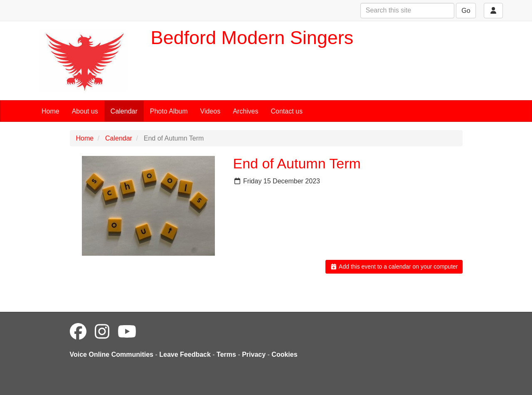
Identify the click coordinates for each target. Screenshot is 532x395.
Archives (245, 111)
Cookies (284, 354)
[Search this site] (407, 11)
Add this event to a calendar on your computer (394, 267)
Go (466, 11)
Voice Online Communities (112, 354)
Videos (211, 111)
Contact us (287, 111)
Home (50, 111)
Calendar (124, 111)
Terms (226, 354)
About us (85, 111)
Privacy (254, 354)
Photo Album (169, 111)
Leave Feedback (185, 354)
